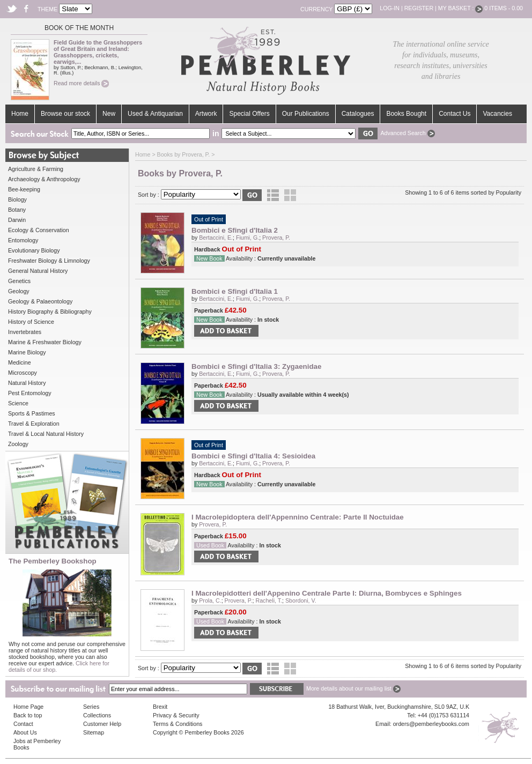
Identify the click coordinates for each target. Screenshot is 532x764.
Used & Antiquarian (155, 114)
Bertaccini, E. (216, 238)
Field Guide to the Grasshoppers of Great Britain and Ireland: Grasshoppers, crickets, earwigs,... (98, 52)
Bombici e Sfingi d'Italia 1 (235, 291)
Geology (19, 291)
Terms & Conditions (178, 724)
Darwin (17, 220)
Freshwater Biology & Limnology (49, 261)
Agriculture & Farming (36, 169)
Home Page (28, 707)
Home (20, 114)
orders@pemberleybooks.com (431, 724)
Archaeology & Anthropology (44, 179)
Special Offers (249, 114)
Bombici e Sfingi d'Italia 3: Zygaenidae (256, 366)
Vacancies (497, 114)
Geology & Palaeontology (40, 301)
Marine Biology (27, 352)
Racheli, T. (269, 600)
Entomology (23, 240)
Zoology (18, 444)
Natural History (27, 383)
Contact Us (455, 114)
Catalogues (358, 114)
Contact (23, 724)
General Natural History (38, 271)
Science (18, 403)
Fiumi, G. (247, 238)
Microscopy (23, 373)
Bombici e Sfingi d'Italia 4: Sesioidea (253, 456)
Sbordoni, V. (301, 600)
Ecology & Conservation (39, 230)
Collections (97, 715)
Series (91, 707)
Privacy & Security (176, 715)
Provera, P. (276, 238)
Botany (17, 210)
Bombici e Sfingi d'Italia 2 (235, 230)
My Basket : (461, 8)
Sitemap (94, 732)
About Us (25, 732)
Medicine (20, 362)
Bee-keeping (24, 189)
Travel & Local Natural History (46, 434)
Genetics (19, 281)
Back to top (28, 715)
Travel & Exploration (34, 424)
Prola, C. (210, 600)
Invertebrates (25, 332)
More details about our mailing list (353, 688)
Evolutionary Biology (34, 250)
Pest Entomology (30, 393)
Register (419, 8)
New (109, 114)
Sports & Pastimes (32, 413)
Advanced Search (407, 133)
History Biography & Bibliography (50, 311)
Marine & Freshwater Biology (45, 342)
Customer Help (102, 724)
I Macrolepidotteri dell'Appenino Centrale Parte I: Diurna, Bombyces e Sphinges (327, 593)
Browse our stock (65, 114)
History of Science (31, 322)
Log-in (390, 8)
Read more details (81, 83)
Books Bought (406, 114)
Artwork (206, 114)
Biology (17, 199)
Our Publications (306, 114)
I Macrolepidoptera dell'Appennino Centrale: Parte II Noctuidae (298, 517)
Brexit (160, 707)
